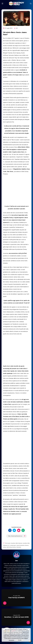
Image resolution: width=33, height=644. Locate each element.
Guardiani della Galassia (16, 543)
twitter (5, 547)
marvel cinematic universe (22, 545)
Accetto (20, 640)
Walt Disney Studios (11, 547)
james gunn (13, 545)
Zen (16, 561)
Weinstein (19, 547)
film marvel (8, 543)
